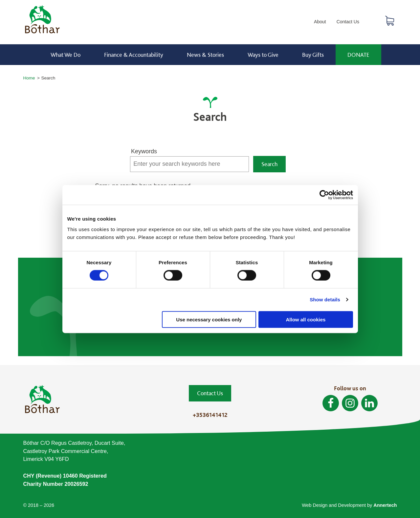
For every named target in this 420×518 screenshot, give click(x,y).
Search (373, 22)
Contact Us (348, 22)
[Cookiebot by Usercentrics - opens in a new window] (324, 195)
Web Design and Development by (349, 505)
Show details (325, 300)
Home (29, 78)
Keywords (144, 151)
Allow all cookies (306, 319)
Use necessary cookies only (209, 319)
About (320, 22)
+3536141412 (210, 415)
